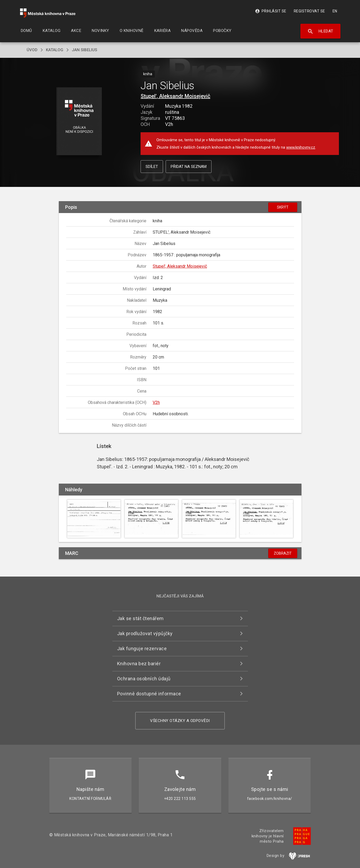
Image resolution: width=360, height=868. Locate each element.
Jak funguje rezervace (142, 648)
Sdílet (152, 167)
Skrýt (283, 207)
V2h (156, 402)
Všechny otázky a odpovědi (180, 721)
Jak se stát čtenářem (140, 618)
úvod (32, 50)
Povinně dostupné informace (149, 694)
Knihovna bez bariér (139, 664)
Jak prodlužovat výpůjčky (145, 633)
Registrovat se (309, 11)
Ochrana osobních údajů (144, 679)
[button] (79, 122)
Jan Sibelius (84, 50)
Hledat (320, 31)
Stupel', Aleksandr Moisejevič (175, 96)
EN (335, 11)
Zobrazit (283, 553)
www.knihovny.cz (301, 147)
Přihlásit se (271, 11)
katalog (55, 50)
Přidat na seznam (189, 167)
